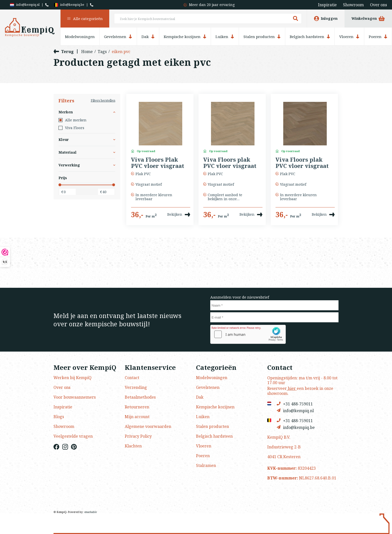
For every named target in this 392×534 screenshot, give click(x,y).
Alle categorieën (85, 19)
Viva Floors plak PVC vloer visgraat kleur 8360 (230, 163)
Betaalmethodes (140, 397)
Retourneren (137, 407)
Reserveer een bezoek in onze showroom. (300, 391)
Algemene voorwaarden (148, 426)
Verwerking (87, 165)
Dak (148, 37)
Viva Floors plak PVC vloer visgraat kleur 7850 (302, 163)
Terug (64, 51)
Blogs (59, 417)
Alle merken (72, 120)
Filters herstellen (103, 101)
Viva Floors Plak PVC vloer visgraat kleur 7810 (158, 163)
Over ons (378, 5)
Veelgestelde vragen (73, 436)
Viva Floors (71, 128)
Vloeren (349, 37)
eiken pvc (121, 52)
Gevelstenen (118, 37)
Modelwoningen (80, 37)
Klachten (133, 446)
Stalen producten (262, 37)
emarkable (90, 512)
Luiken (225, 37)
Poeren (378, 37)
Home (87, 52)
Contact (132, 378)
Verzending (136, 387)
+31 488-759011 (295, 404)
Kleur (87, 140)
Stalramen (206, 465)
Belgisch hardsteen (310, 37)
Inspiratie (327, 5)
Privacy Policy (138, 436)
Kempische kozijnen (185, 37)
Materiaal (87, 152)
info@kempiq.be (69, 5)
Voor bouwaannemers (75, 397)
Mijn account (137, 417)
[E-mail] (274, 317)
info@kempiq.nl (25, 5)
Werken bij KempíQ (72, 378)
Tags (102, 52)
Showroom (353, 5)
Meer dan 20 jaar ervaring (212, 5)
